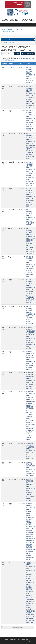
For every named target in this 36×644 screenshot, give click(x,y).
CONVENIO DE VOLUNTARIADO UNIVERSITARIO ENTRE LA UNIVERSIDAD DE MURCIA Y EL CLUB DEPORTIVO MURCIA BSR (31, 451)
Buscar (17, 54)
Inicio (4, 29)
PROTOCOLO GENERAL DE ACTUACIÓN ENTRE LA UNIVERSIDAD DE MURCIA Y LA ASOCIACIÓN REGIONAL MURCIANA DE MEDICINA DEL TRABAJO (31, 120)
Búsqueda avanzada (8, 43)
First (26, 58)
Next (9, 60)
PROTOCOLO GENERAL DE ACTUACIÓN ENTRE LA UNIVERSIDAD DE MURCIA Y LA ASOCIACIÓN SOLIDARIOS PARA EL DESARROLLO (31, 315)
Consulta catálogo (8, 31)
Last (12, 60)
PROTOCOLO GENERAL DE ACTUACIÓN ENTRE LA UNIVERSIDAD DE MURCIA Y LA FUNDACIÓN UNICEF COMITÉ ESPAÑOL (31, 217)
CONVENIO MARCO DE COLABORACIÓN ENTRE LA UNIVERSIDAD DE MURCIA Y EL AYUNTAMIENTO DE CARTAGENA (31, 469)
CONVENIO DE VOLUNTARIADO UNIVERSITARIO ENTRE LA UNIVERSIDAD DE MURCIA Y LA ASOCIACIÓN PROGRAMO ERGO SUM (31, 380)
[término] (8, 54)
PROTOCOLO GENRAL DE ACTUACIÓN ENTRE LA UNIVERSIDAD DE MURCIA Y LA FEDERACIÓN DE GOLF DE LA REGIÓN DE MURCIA (31, 197)
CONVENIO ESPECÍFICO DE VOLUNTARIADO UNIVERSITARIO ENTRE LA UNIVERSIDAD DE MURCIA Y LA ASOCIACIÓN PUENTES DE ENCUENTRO (31, 360)
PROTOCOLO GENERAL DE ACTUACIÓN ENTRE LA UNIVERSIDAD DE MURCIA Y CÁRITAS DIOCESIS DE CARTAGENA (31, 75)
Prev (29, 58)
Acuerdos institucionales (15, 29)
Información (5, 37)
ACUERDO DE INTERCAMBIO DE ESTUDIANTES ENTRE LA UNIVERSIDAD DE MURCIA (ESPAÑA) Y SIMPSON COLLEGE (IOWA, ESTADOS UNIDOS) (31, 490)
